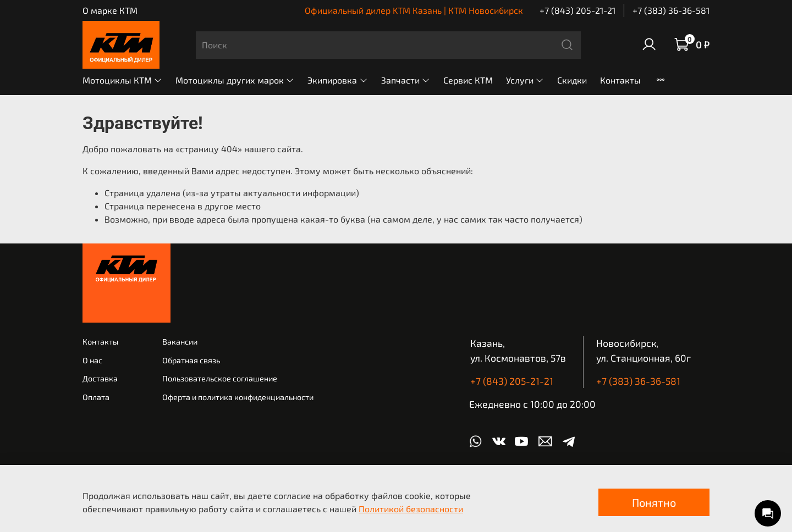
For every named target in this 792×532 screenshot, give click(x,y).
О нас (92, 360)
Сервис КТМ (468, 80)
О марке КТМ (110, 10)
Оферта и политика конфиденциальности (238, 397)
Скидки (572, 80)
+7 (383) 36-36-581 (671, 10)
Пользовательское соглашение (220, 378)
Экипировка (337, 80)
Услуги (525, 80)
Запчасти (406, 80)
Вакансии (180, 342)
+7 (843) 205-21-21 (577, 10)
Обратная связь (191, 360)
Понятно (654, 502)
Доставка (100, 378)
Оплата (96, 397)
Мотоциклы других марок (235, 80)
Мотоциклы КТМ (122, 80)
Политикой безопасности (411, 509)
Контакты (620, 80)
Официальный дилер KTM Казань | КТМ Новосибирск (414, 10)
